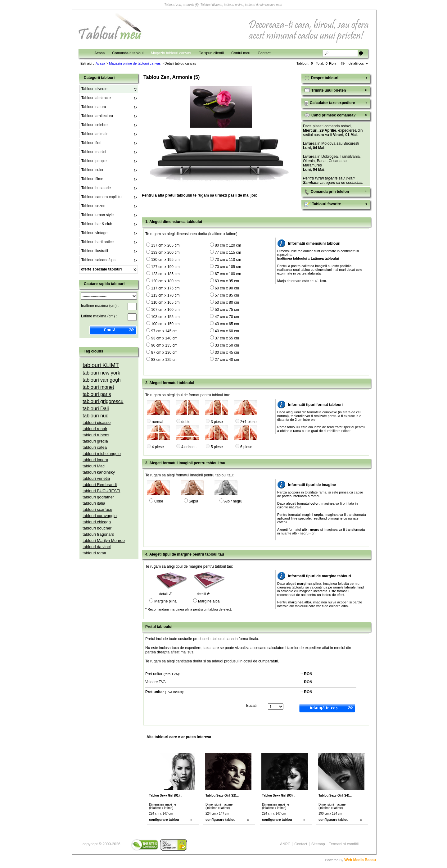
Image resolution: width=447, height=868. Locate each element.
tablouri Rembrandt (100, 485)
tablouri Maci (94, 466)
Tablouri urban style (97, 215)
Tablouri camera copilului (102, 197)
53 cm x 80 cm (227, 302)
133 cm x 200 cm (165, 252)
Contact (264, 53)
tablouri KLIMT (101, 365)
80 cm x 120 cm (228, 245)
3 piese (217, 422)
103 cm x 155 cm (165, 317)
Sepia (194, 501)
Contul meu (241, 53)
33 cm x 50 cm (227, 345)
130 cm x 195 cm (165, 260)
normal (158, 422)
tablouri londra (95, 460)
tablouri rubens (96, 435)
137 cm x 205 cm (165, 245)
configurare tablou (164, 820)
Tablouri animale (95, 134)
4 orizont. (189, 447)
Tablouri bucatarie (96, 188)
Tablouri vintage (94, 233)
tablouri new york (101, 373)
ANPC (285, 844)
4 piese (158, 447)
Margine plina (165, 601)
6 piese (246, 447)
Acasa (99, 53)
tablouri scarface (97, 509)
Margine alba (209, 601)
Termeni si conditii (344, 844)
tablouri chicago (97, 522)
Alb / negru (233, 501)
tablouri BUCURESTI (101, 491)
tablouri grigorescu (103, 401)
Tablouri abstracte (96, 98)
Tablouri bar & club (97, 224)
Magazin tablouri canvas (171, 53)
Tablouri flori (91, 143)
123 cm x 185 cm (165, 274)
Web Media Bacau (360, 860)
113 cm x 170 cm (165, 295)
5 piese (217, 447)
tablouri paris (97, 394)
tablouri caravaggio (100, 516)
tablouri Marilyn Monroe (104, 541)
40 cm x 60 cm (227, 331)
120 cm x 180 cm (165, 281)
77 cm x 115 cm (228, 252)
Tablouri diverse (94, 89)
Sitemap (318, 844)
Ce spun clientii (211, 53)
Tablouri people (94, 161)
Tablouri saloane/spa (98, 260)
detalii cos (356, 63)
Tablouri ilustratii (95, 251)
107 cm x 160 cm (165, 310)
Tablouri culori (93, 170)
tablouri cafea (95, 447)
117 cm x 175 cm (165, 288)
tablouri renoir (95, 429)
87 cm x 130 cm (164, 352)
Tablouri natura (94, 107)
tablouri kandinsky (99, 472)
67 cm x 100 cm (228, 274)
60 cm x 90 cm (227, 288)
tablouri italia (94, 503)
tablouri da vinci (97, 547)
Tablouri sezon (93, 206)
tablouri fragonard (98, 534)
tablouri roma (94, 553)
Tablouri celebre (95, 125)
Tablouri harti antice (97, 242)
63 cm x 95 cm (227, 281)
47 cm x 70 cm (227, 317)
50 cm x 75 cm (227, 310)
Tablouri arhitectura (97, 116)
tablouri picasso (97, 423)
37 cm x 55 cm (227, 338)
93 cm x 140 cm (164, 338)
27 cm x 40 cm (227, 360)
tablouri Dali (96, 409)
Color (159, 501)
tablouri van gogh (102, 380)
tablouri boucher (97, 528)
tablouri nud (96, 416)
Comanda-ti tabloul (128, 53)
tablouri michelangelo (102, 454)
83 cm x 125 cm (164, 360)
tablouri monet (98, 387)
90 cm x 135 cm (164, 345)
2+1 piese (248, 422)
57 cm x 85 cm (227, 295)
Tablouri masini (94, 152)
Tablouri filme (92, 179)
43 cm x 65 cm (227, 324)
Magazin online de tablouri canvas (135, 63)
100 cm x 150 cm (165, 324)
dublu (186, 422)
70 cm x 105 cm (228, 267)
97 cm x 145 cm (164, 331)
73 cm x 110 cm (228, 260)
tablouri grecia (95, 441)
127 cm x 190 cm (165, 267)
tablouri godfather (98, 497)
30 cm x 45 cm (227, 352)
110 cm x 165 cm (165, 302)
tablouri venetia (96, 478)
